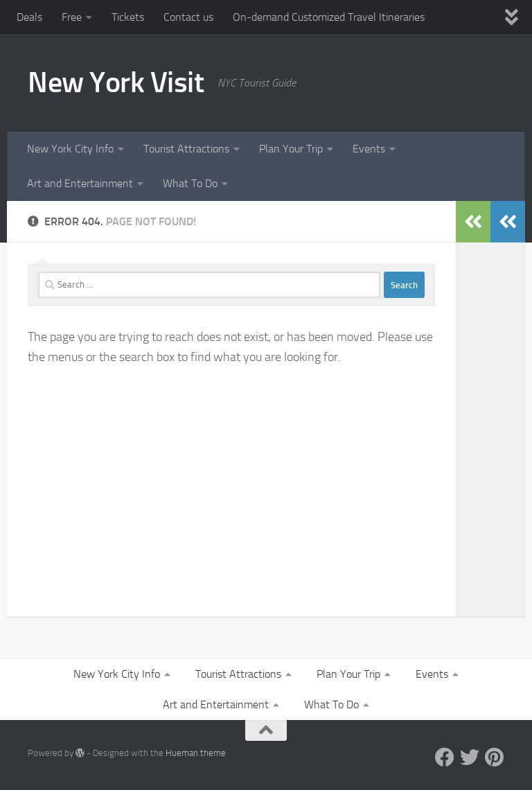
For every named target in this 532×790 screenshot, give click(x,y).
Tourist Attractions (186, 149)
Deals (29, 17)
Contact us (188, 17)
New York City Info (70, 149)
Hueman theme (196, 753)
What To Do (190, 183)
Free (72, 17)
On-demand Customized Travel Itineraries (329, 17)
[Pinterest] (495, 757)
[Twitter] (470, 757)
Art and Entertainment (80, 183)
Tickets (128, 17)
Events (369, 149)
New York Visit (116, 82)
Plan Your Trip (291, 149)
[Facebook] (445, 757)
